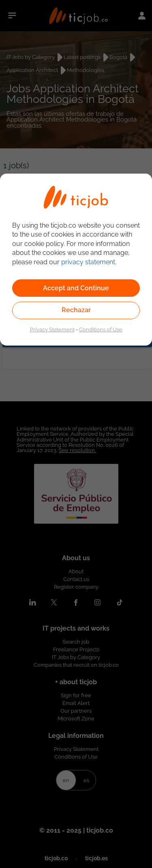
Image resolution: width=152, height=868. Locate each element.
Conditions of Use (101, 329)
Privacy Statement (52, 329)
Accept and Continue (76, 288)
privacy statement (88, 262)
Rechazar (76, 310)
